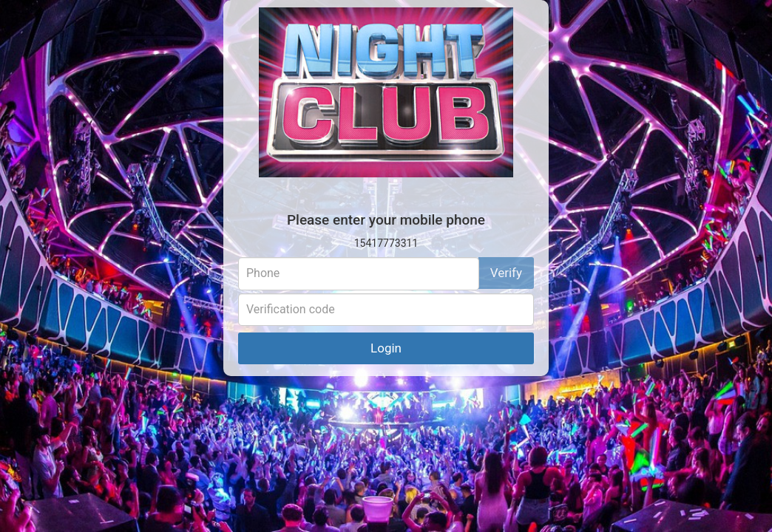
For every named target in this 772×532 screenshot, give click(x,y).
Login (386, 348)
